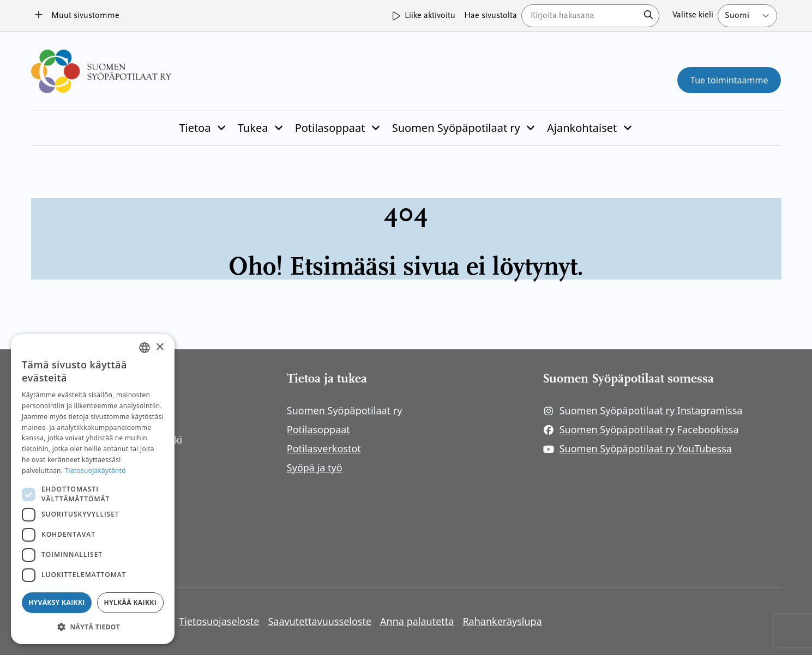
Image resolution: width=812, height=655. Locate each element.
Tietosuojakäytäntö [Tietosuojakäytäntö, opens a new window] (95, 471)
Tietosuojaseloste (219, 621)
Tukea (253, 128)
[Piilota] (220, 128)
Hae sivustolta (491, 16)
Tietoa (195, 128)
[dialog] (93, 489)
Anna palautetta (417, 621)
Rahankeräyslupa (502, 621)
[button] (93, 627)
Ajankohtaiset (582, 128)
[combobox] (145, 348)
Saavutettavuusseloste (320, 621)
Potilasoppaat (330, 128)
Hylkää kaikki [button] (130, 602)
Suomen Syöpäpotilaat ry (456, 128)
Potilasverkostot (324, 448)
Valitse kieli (693, 15)
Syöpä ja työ (315, 468)
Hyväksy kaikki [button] (57, 602)
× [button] (160, 347)
